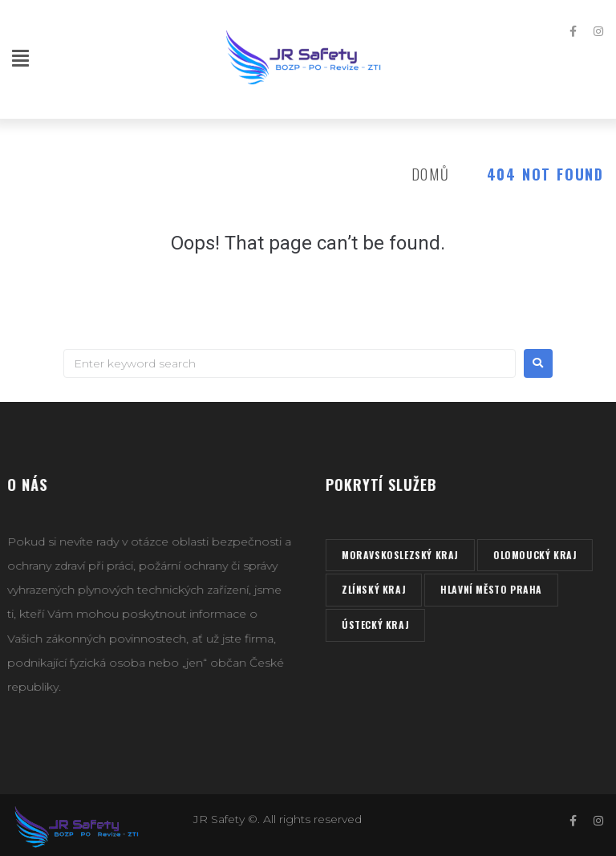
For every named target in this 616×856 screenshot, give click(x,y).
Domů (431, 174)
